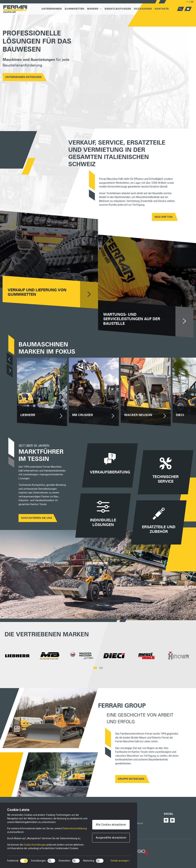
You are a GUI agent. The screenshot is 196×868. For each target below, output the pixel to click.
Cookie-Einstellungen (35, 845)
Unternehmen (52, 9)
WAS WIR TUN (164, 217)
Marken (94, 9)
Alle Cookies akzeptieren (111, 825)
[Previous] (10, 359)
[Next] (10, 371)
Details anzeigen (120, 861)
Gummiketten (75, 9)
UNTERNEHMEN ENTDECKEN (23, 77)
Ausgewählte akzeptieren (111, 838)
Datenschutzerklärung (75, 828)
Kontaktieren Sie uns (37, 518)
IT (187, 2)
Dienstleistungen (118, 9)
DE (192, 2)
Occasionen (143, 9)
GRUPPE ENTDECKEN (131, 779)
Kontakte (162, 9)
